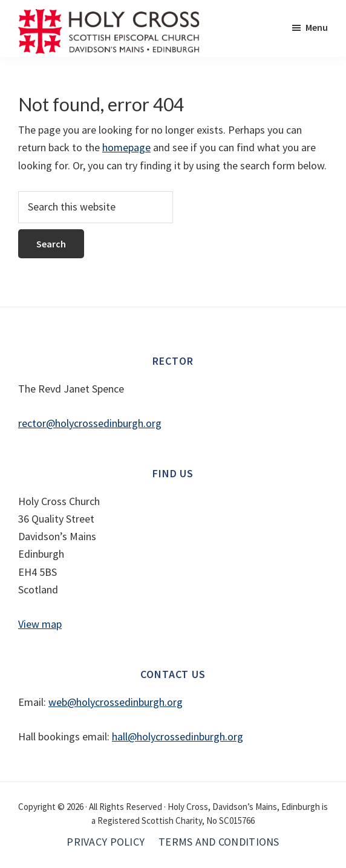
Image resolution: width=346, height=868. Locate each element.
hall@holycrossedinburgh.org (178, 736)
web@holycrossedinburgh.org (116, 702)
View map (40, 624)
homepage (126, 147)
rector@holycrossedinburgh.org (90, 423)
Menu (317, 27)
